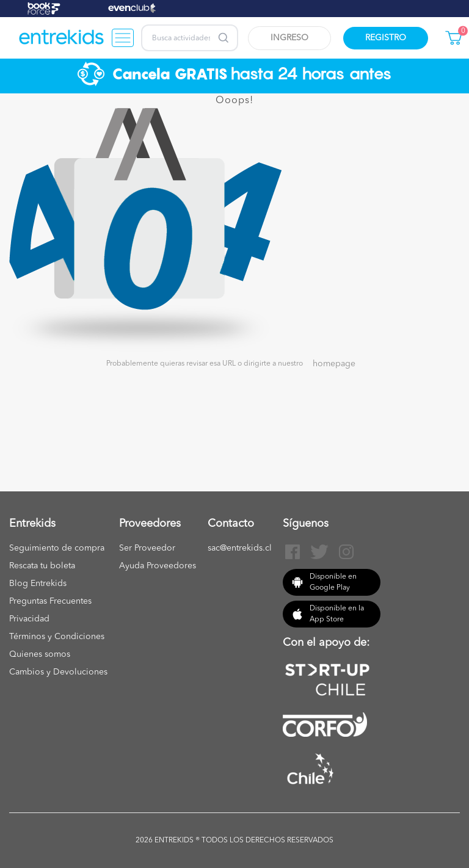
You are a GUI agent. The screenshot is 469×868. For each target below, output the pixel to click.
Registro (386, 38)
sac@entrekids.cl (240, 548)
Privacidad (29, 619)
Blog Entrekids (38, 584)
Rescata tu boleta (42, 566)
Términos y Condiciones (57, 637)
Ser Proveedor (147, 548)
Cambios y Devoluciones (58, 672)
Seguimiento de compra (57, 548)
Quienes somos (40, 654)
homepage (334, 364)
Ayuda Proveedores (158, 566)
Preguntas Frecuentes (50, 601)
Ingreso (289, 38)
